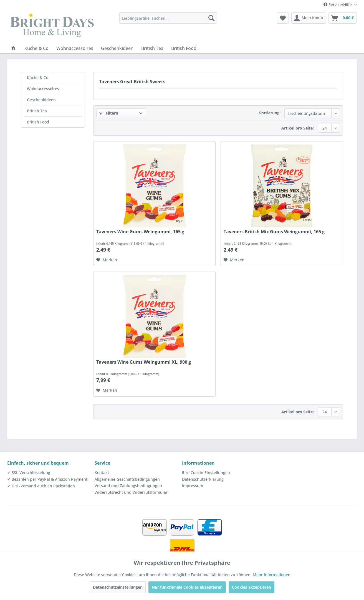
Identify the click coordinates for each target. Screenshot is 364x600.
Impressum (193, 486)
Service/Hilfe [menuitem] (338, 5)
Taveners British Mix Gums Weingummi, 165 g (274, 232)
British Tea (37, 111)
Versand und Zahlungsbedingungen (128, 486)
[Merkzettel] (283, 18)
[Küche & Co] (36, 48)
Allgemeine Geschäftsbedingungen (127, 479)
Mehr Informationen (272, 575)
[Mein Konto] (309, 18)
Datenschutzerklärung (203, 479)
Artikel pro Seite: (298, 128)
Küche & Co (38, 78)
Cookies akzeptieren (251, 587)
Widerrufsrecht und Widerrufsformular (131, 492)
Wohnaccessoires (43, 89)
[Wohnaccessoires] (75, 48)
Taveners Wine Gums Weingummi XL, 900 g (144, 362)
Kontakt (102, 473)
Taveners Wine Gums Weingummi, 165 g (140, 232)
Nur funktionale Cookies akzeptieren (187, 587)
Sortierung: (270, 113)
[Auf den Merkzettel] (107, 260)
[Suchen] (211, 18)
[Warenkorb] (343, 18)
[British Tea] (152, 48)
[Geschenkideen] (117, 48)
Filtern (109, 113)
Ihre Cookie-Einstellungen (206, 473)
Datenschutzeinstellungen (118, 587)
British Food (38, 122)
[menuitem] (168, 18)
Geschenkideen (41, 100)
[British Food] (184, 48)
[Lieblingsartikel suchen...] (168, 18)
